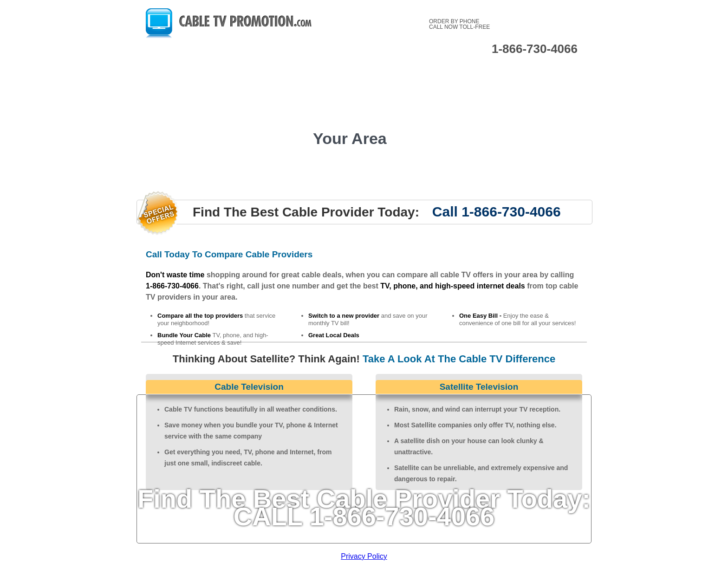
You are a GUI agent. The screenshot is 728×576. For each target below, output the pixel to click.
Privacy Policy (364, 556)
